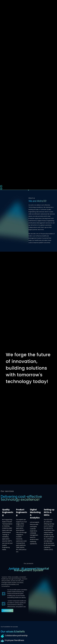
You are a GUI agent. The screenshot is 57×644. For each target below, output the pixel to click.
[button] (28, 186)
